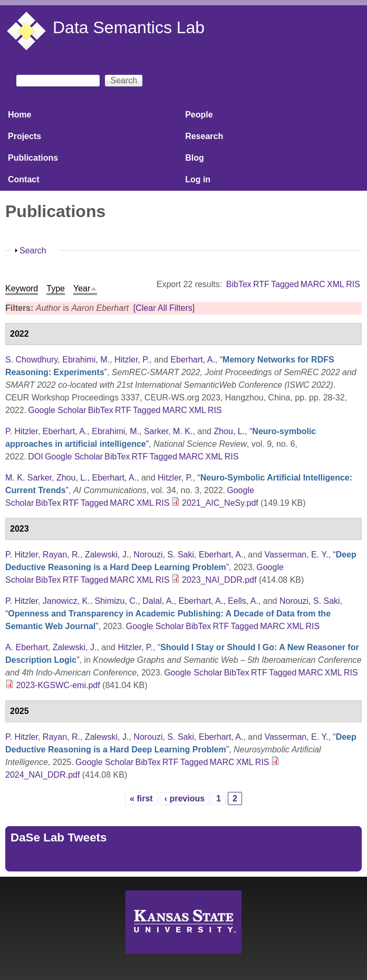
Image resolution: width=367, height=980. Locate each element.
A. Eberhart (27, 647)
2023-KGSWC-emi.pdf (58, 685)
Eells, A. (243, 601)
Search (33, 251)
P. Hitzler (22, 431)
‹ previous (185, 798)
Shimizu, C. (117, 601)
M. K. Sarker (28, 478)
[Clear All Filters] (164, 308)
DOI (35, 457)
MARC (313, 284)
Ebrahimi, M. (86, 360)
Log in (198, 179)
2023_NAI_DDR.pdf (219, 580)
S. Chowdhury (31, 360)
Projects (25, 136)
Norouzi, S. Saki (164, 555)
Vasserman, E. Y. (296, 555)
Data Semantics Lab (129, 27)
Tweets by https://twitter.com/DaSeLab (82, 860)
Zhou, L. (229, 431)
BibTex (239, 284)
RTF (261, 284)
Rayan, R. (61, 555)
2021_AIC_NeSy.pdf (220, 503)
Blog (195, 158)
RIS (353, 284)
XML (336, 284)
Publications (33, 158)
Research (204, 136)
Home (20, 115)
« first (141, 798)
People (199, 115)
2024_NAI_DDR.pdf (42, 775)
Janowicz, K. (66, 601)
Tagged (285, 284)
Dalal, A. (158, 601)
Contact (24, 179)
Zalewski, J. (107, 555)
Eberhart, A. (193, 360)
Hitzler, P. (132, 360)
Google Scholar (57, 410)
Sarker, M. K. (168, 431)
